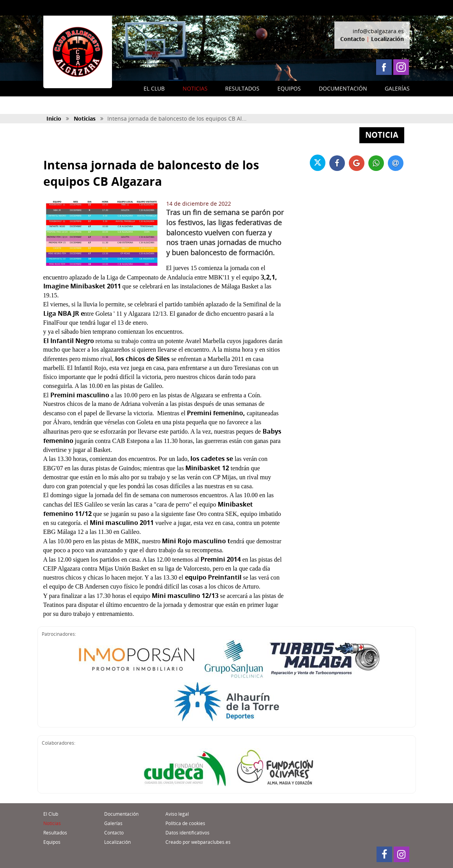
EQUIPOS (289, 88)
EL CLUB (154, 88)
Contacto (353, 39)
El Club (51, 814)
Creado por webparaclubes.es (198, 842)
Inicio (54, 118)
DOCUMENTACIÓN (343, 88)
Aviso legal (177, 814)
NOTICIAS (195, 88)
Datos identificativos (187, 833)
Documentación (121, 814)
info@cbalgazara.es (378, 31)
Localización (387, 39)
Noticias (85, 118)
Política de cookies (185, 823)
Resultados (55, 833)
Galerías (113, 823)
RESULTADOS (242, 88)
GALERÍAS (397, 88)
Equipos (52, 842)
